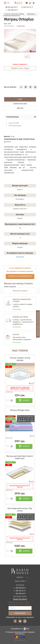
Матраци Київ (20, 640)
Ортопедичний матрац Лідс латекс (20, 510)
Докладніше (20, 257)
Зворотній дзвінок (20, 599)
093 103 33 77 (21, 591)
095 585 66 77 (21, 588)
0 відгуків (21, 26)
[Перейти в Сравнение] (30, 3)
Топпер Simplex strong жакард (20, 359)
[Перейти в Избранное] (27, 3)
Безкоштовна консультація (38, 324)
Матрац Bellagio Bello (20, 410)
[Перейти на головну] (20, 3)
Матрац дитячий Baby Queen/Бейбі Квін (20, 457)
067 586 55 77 (21, 594)
